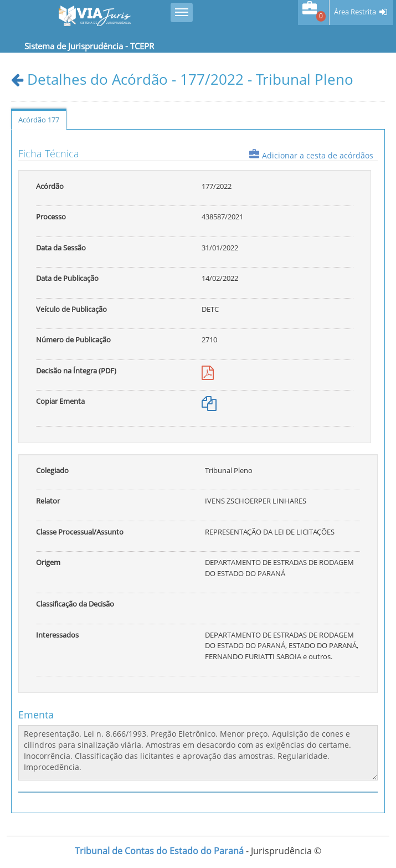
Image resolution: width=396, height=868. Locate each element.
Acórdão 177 (39, 120)
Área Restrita (355, 12)
